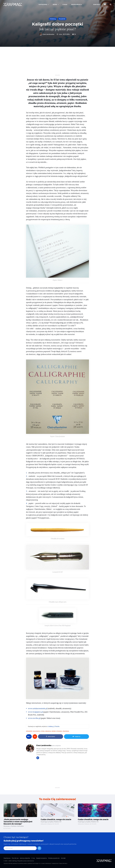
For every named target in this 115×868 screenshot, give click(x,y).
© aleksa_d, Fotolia (53, 726)
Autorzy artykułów (25, 858)
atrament (29, 731)
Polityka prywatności (54, 858)
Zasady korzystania (41, 858)
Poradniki (62, 19)
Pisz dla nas (15, 858)
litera (43, 731)
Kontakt (97, 4)
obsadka (48, 731)
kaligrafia (36, 731)
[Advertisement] (57, 62)
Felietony (53, 19)
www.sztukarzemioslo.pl (38, 708)
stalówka (66, 731)
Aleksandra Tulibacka (46, 824)
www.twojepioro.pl (35, 712)
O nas (65, 4)
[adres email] (20, 848)
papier (54, 731)
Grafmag (14, 861)
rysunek (59, 731)
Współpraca (77, 4)
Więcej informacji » (63, 864)
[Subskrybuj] (39, 848)
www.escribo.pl (34, 718)
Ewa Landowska (47, 34)
